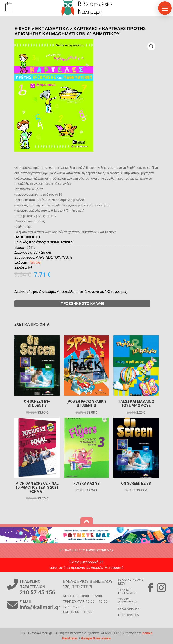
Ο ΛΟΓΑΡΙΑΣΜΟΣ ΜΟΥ (131, 582)
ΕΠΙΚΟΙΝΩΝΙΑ (129, 615)
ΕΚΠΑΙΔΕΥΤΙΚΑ (52, 29)
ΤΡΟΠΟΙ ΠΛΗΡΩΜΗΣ (127, 591)
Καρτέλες (85, 29)
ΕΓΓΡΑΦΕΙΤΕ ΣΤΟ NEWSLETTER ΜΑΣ (86, 550)
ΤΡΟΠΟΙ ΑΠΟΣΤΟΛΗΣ (128, 601)
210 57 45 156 (37, 592)
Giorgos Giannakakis (96, 638)
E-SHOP (23, 29)
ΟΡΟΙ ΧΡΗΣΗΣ (129, 609)
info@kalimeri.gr (40, 607)
